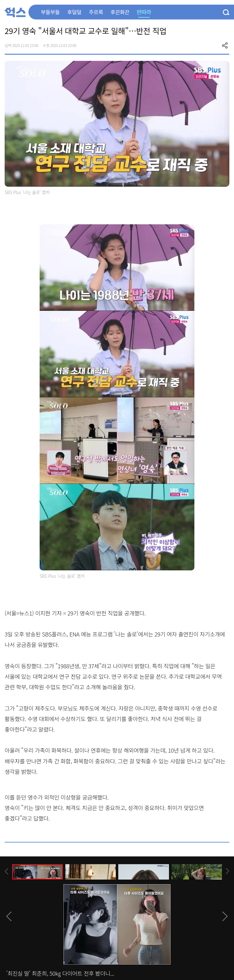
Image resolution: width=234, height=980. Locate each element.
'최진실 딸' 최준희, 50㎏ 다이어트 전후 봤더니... (60, 973)
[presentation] (6, 871)
